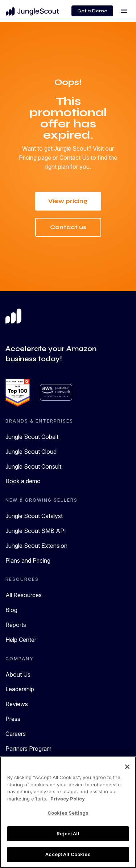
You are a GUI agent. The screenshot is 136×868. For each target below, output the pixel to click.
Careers (16, 734)
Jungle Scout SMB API (36, 531)
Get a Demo (92, 11)
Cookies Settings (68, 813)
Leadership (20, 689)
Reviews (17, 704)
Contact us (68, 227)
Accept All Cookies (68, 854)
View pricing (68, 201)
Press (13, 719)
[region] (68, 812)
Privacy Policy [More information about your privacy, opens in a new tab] (68, 799)
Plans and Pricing (28, 561)
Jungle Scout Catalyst (34, 516)
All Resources (24, 595)
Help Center (21, 640)
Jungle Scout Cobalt (32, 437)
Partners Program (28, 749)
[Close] (127, 767)
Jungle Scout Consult (33, 466)
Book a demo (23, 481)
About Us (18, 675)
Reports (16, 625)
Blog (11, 610)
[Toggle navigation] (124, 11)
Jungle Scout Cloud (31, 452)
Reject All (68, 834)
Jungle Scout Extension (36, 546)
